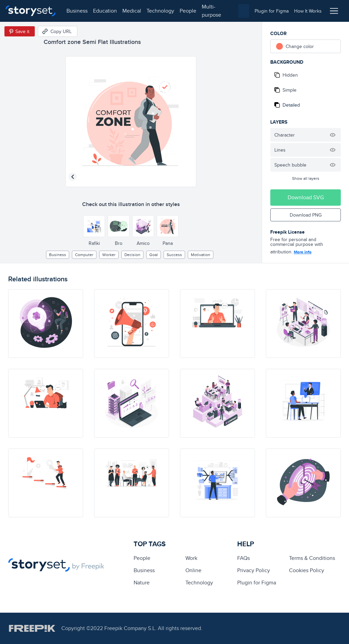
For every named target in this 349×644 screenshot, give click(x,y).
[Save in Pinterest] (20, 31)
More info (303, 252)
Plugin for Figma (257, 583)
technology (160, 11)
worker (109, 255)
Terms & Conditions (312, 558)
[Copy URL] (58, 31)
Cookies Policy (307, 570)
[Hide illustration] (333, 135)
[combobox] (244, 11)
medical (132, 11)
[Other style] (94, 226)
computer (84, 255)
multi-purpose (211, 11)
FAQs (244, 558)
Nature (142, 583)
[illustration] (46, 324)
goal (154, 255)
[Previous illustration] (73, 177)
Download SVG (306, 197)
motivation (201, 255)
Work (191, 558)
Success (174, 255)
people (188, 11)
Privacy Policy (254, 570)
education (105, 11)
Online (193, 570)
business (77, 11)
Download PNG (306, 215)
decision (132, 255)
